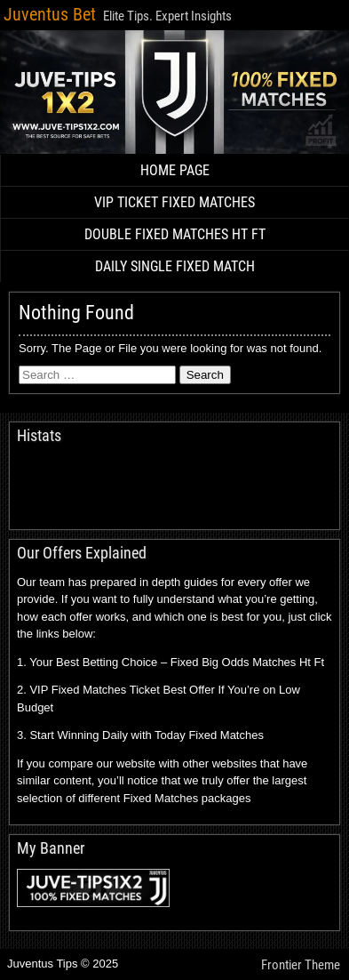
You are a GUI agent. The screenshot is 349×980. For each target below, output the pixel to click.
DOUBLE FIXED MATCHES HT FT (175, 234)
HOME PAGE (175, 170)
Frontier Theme (301, 965)
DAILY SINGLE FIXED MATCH (175, 266)
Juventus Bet (50, 14)
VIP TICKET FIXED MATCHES (174, 202)
